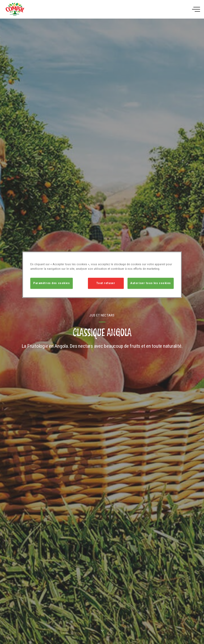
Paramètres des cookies (52, 283)
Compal (15, 9)
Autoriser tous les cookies (151, 283)
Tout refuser (106, 283)
